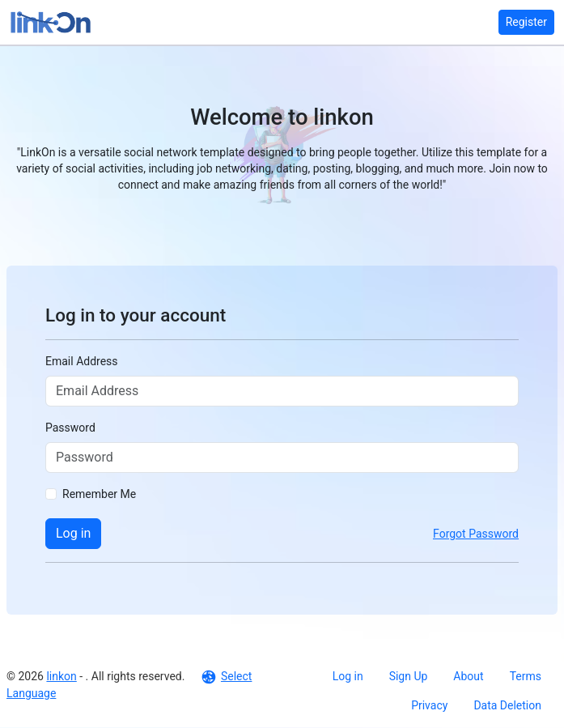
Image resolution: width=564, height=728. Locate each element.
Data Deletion (507, 705)
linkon (61, 676)
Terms (526, 676)
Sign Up (409, 676)
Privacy (429, 705)
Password (70, 428)
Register (526, 22)
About (468, 676)
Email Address (82, 361)
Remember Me (99, 494)
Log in (73, 533)
